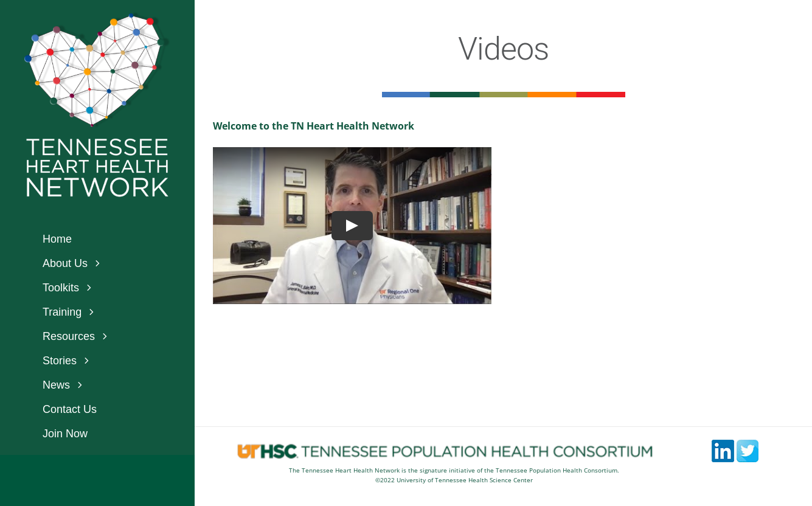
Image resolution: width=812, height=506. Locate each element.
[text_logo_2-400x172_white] (97, 142)
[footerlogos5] (454, 447)
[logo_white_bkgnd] (97, 17)
